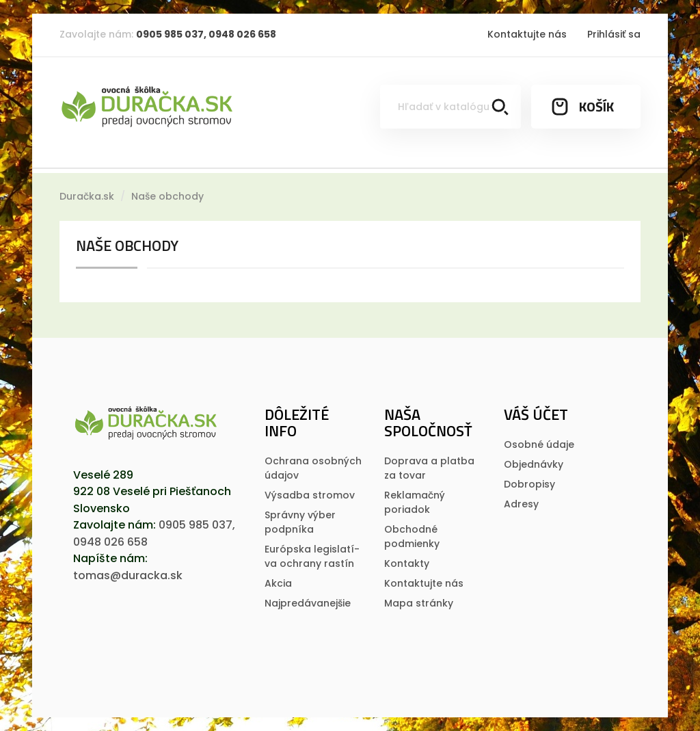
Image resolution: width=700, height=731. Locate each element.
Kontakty (407, 563)
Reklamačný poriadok (415, 502)
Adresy (521, 504)
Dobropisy (529, 484)
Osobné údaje (539, 444)
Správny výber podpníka (300, 522)
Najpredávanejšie (308, 603)
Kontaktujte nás (527, 34)
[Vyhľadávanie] (450, 107)
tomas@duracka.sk (128, 575)
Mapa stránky (419, 603)
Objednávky (534, 464)
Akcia (278, 583)
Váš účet (536, 414)
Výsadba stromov (310, 495)
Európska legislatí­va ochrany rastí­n (312, 556)
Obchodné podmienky (412, 536)
